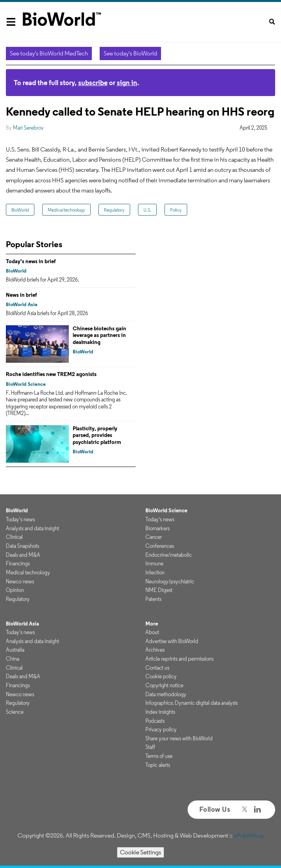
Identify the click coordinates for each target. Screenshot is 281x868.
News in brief (21, 295)
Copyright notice (164, 685)
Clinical (14, 537)
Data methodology (166, 694)
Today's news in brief (31, 261)
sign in (127, 83)
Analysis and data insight (32, 528)
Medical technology (66, 210)
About (152, 632)
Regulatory (114, 210)
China (13, 659)
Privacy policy (161, 729)
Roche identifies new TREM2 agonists (51, 374)
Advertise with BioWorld (172, 641)
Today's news (20, 519)
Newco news (20, 581)
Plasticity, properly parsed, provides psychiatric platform (97, 435)
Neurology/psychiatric (170, 581)
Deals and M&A (23, 555)
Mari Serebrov (28, 128)
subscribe (93, 83)
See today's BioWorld (130, 53)
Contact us (157, 668)
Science (15, 712)
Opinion (15, 590)
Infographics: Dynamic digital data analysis (192, 703)
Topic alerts (158, 765)
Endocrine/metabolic (169, 555)
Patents (153, 599)
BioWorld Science (26, 384)
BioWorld (20, 210)
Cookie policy (161, 676)
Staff (150, 747)
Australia (15, 650)
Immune (154, 563)
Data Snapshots (22, 546)
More (152, 624)
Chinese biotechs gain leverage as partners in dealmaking (99, 335)
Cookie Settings (140, 852)
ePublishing (249, 835)
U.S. (147, 210)
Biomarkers (158, 528)
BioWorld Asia (21, 304)
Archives (155, 650)
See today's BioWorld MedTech (49, 53)
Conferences (160, 546)
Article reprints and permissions (179, 659)
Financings (18, 563)
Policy (176, 210)
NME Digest (159, 590)
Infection (155, 572)
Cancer (154, 537)
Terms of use (159, 756)
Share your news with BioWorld (179, 738)
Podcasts (155, 721)
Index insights (160, 712)
